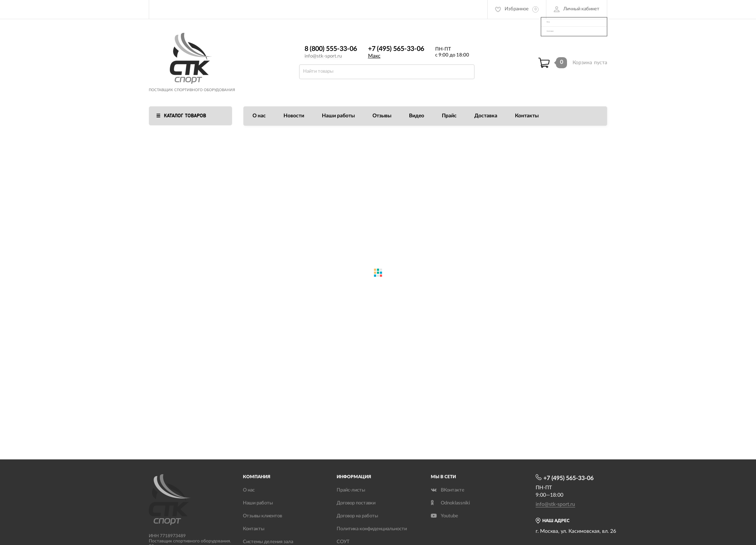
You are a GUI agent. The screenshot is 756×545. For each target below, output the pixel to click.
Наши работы (338, 116)
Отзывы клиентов (262, 516)
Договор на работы (357, 516)
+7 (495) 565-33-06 (396, 49)
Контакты (527, 116)
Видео (417, 116)
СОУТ (343, 542)
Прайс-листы (351, 490)
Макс (374, 56)
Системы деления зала (268, 542)
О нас (259, 116)
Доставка (486, 116)
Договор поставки (356, 503)
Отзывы (382, 116)
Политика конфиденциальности (372, 529)
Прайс (449, 116)
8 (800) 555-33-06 (331, 49)
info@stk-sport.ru (323, 56)
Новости (294, 116)
